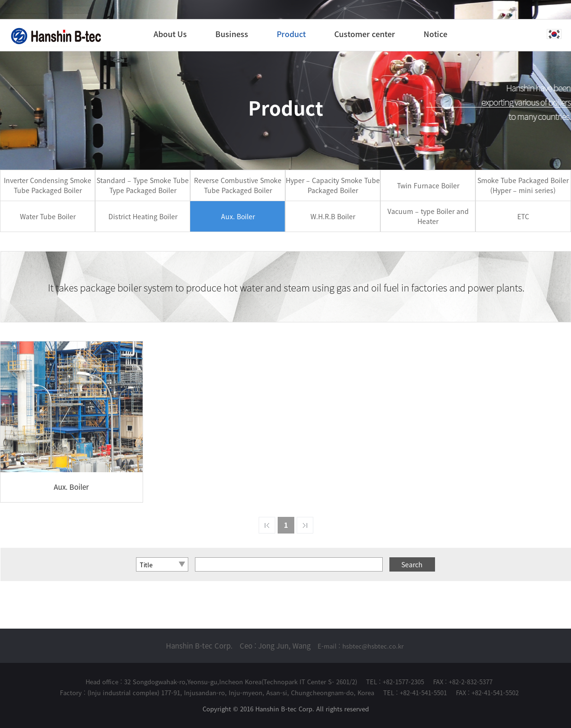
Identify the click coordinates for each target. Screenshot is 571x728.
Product (291, 34)
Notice (436, 34)
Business (232, 34)
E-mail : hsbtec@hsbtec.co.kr (361, 646)
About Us (170, 34)
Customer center (365, 34)
